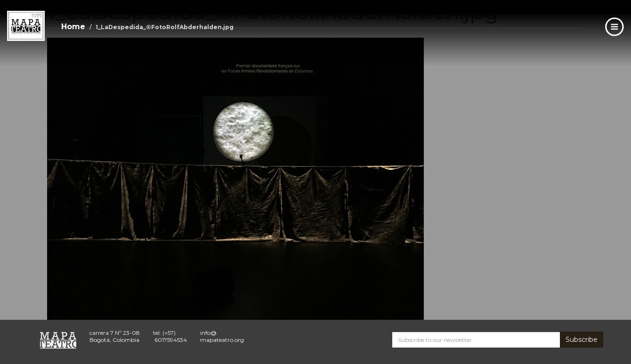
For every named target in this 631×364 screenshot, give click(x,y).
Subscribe (582, 340)
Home (73, 27)
